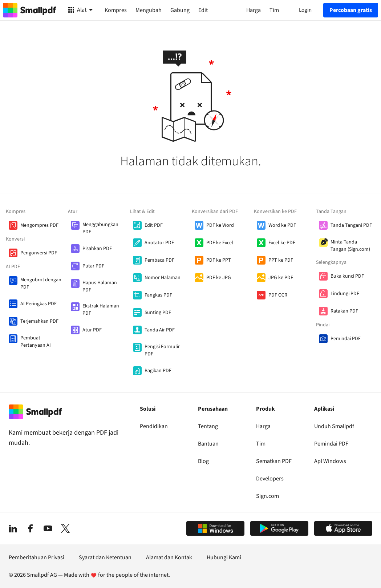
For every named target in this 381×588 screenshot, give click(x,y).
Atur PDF (92, 330)
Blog (203, 461)
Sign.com (267, 496)
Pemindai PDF (346, 339)
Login (305, 10)
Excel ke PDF (282, 243)
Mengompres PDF (39, 225)
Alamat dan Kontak (169, 557)
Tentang (208, 426)
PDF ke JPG (219, 278)
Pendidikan (154, 426)
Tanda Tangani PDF (351, 225)
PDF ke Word (220, 225)
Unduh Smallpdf (334, 426)
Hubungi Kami (224, 557)
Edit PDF (154, 225)
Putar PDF (93, 266)
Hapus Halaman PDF (100, 286)
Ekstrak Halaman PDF (101, 310)
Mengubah (149, 10)
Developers (270, 479)
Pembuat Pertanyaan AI (36, 342)
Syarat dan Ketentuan (105, 557)
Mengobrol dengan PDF (41, 283)
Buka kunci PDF (347, 276)
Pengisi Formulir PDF (162, 350)
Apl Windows (330, 461)
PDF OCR (278, 295)
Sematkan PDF (274, 461)
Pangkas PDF (158, 295)
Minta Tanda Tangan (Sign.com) (350, 246)
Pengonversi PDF (39, 253)
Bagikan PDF (158, 371)
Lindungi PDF (345, 294)
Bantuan (208, 444)
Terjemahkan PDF (39, 321)
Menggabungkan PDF (100, 228)
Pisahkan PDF (97, 249)
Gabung (180, 10)
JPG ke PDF (281, 278)
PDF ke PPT (219, 260)
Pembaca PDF (159, 260)
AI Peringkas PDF (38, 304)
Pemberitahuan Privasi (37, 557)
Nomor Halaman (163, 278)
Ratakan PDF (344, 311)
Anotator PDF (159, 243)
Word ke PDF (282, 225)
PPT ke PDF (281, 260)
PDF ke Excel (220, 243)
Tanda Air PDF (160, 330)
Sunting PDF (158, 313)
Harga (263, 426)
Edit (203, 10)
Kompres (116, 10)
